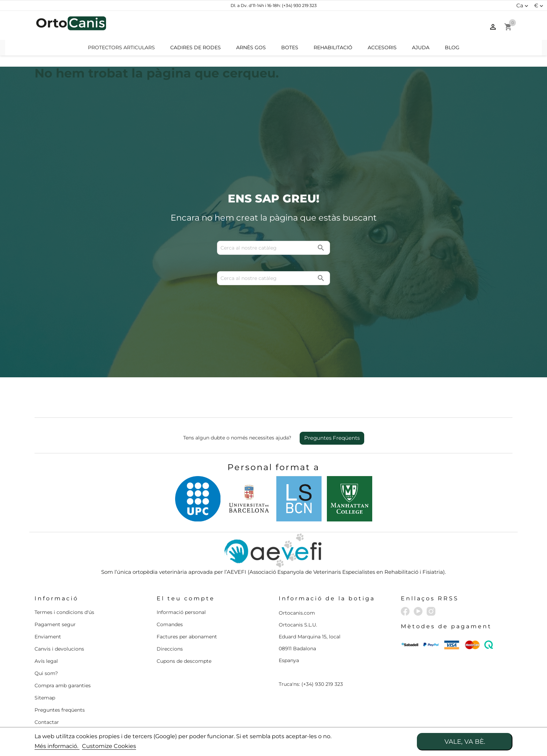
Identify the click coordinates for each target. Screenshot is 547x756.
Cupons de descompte (184, 661)
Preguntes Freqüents (332, 438)
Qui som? (46, 673)
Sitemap (45, 698)
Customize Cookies (109, 746)
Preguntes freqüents (60, 710)
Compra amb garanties (63, 685)
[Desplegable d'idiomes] (523, 6)
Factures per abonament (187, 637)
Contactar (47, 722)
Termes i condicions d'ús (64, 612)
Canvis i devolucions (59, 649)
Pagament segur (55, 624)
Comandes (170, 624)
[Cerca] (273, 25)
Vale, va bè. (465, 742)
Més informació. (57, 746)
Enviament (48, 637)
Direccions (170, 649)
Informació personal (181, 612)
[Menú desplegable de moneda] (539, 6)
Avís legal (46, 661)
